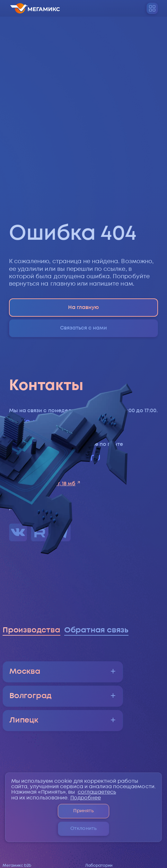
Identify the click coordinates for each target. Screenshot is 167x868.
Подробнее (86, 798)
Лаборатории (99, 866)
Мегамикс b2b (17, 866)
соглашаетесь (97, 792)
